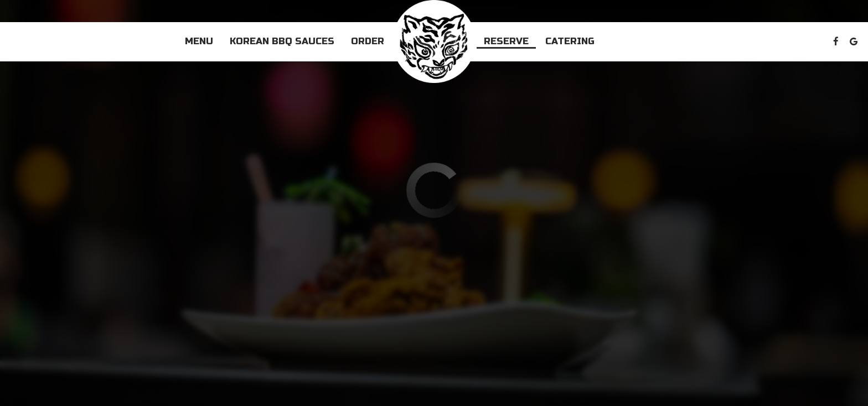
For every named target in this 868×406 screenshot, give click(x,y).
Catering (570, 41)
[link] (434, 41)
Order (368, 41)
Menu (199, 41)
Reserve (506, 41)
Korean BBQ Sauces (282, 41)
